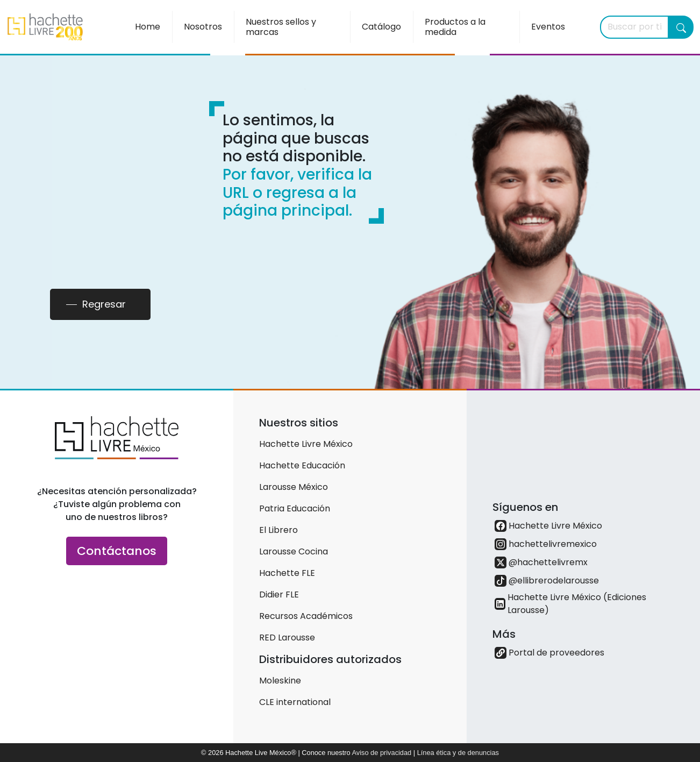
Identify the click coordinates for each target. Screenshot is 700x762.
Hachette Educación (302, 465)
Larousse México (294, 487)
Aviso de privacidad (381, 753)
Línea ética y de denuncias (458, 753)
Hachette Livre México (306, 444)
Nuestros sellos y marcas (281, 27)
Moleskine (280, 681)
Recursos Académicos (306, 616)
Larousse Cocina (294, 551)
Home (148, 27)
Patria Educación (295, 508)
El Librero (278, 530)
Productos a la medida (455, 27)
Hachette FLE (287, 573)
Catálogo (381, 27)
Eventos (548, 27)
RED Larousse (287, 638)
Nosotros (203, 27)
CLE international (295, 702)
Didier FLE (279, 594)
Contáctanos (117, 551)
